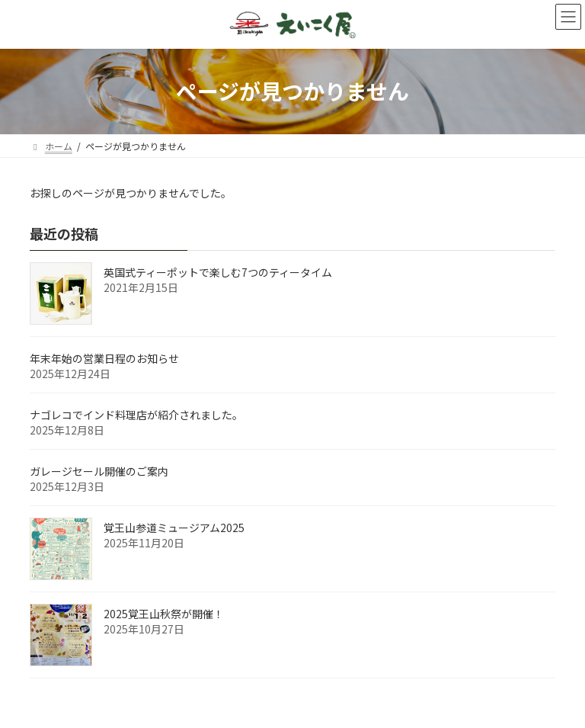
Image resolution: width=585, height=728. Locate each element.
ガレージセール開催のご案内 (99, 471)
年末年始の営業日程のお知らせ (104, 358)
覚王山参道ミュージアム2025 (174, 528)
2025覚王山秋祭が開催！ (164, 614)
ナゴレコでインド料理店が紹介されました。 (136, 415)
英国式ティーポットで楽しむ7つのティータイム (218, 272)
